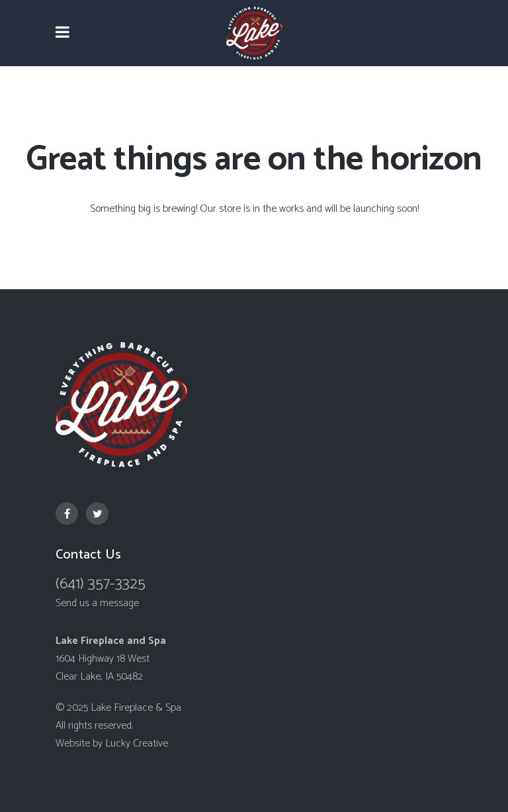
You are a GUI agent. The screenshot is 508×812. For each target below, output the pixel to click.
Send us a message (97, 603)
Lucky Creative (137, 744)
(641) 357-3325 (101, 584)
